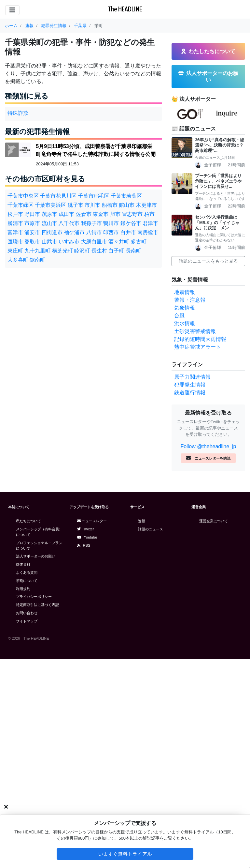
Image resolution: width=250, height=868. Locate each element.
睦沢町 (82, 251)
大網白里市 (94, 242)
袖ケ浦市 (74, 232)
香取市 (32, 242)
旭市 (115, 214)
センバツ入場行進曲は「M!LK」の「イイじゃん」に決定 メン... (217, 222)
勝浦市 (15, 223)
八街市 (94, 232)
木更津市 (146, 205)
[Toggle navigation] (12, 10)
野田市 (32, 214)
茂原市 (49, 214)
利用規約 (23, 589)
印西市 (111, 232)
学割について (27, 581)
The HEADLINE (125, 9)
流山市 (49, 223)
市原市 (32, 223)
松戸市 (15, 214)
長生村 (99, 251)
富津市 (15, 232)
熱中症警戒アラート (198, 347)
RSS (84, 545)
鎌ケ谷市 (131, 223)
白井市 (128, 232)
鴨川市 (111, 223)
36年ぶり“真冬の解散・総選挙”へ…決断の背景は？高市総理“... (220, 145)
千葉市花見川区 (58, 196)
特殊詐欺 (18, 113)
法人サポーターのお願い (36, 556)
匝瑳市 (15, 242)
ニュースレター (92, 521)
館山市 (127, 205)
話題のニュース (151, 529)
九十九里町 (37, 251)
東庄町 (15, 251)
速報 (142, 521)
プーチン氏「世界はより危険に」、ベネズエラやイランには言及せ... (218, 181)
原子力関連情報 (192, 377)
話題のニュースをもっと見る (208, 261)
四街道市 (52, 232)
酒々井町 (119, 242)
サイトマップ (27, 621)
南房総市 (148, 232)
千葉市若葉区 (126, 196)
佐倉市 (84, 214)
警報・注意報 (190, 300)
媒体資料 (23, 564)
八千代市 (69, 223)
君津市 (150, 223)
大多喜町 (18, 260)
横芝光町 (62, 251)
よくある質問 (27, 572)
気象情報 (185, 308)
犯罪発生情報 (190, 385)
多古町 (139, 242)
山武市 (49, 242)
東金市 (101, 214)
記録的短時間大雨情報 (200, 339)
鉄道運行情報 (190, 393)
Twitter (86, 529)
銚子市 (76, 205)
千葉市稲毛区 (94, 196)
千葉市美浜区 (50, 205)
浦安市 (32, 232)
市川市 (92, 205)
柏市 (149, 214)
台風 (179, 316)
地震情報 (185, 292)
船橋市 (110, 205)
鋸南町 (37, 260)
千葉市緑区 (21, 205)
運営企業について (214, 521)
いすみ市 (69, 242)
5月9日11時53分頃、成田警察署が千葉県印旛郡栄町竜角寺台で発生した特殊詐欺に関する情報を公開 (96, 150)
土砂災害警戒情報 (195, 331)
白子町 (116, 251)
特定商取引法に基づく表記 (37, 605)
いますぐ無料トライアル (125, 854)
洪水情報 (185, 323)
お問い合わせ (27, 613)
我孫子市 (91, 223)
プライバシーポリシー (34, 597)
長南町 (133, 251)
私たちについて (28, 521)
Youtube (87, 537)
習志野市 (132, 214)
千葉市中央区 (23, 196)
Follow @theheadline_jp (208, 446)
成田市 (66, 214)
